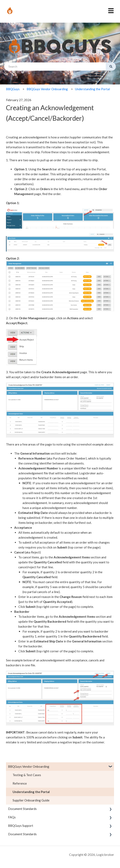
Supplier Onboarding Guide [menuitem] (31, 800)
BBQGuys (13, 89)
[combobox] (55, 67)
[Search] (111, 67)
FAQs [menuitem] (12, 817)
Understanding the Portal (92, 89)
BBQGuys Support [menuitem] (21, 826)
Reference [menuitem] (20, 783)
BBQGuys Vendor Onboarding (47, 89)
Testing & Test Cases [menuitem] (27, 775)
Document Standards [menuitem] (22, 809)
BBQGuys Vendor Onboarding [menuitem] (29, 766)
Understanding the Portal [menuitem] (31, 792)
